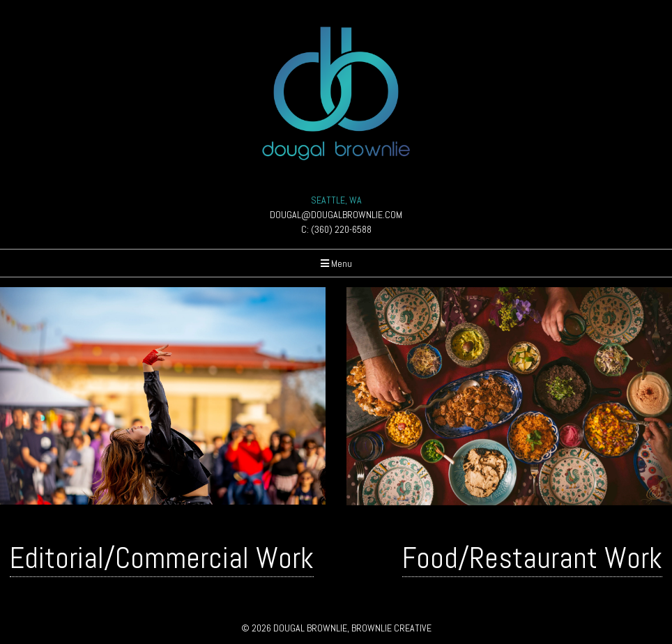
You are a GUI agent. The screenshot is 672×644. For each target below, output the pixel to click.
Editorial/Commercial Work (162, 558)
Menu (336, 263)
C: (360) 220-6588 (336, 229)
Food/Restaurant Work (532, 558)
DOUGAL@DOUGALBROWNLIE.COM (336, 215)
